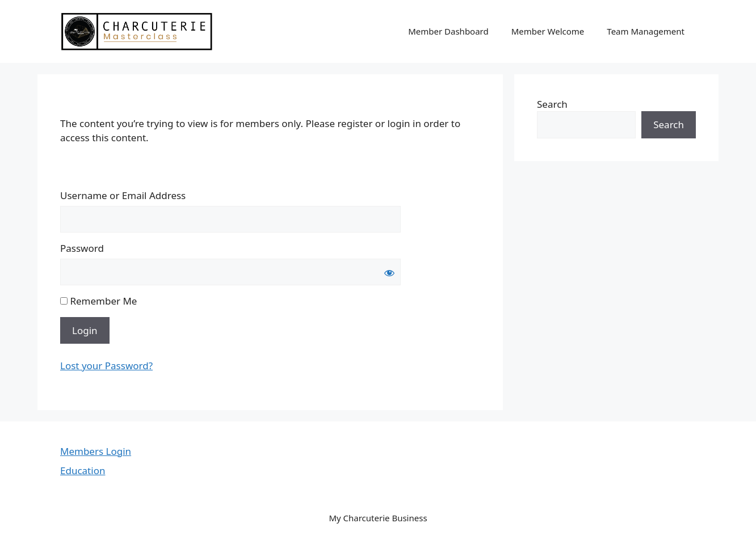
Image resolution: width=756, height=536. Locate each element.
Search (552, 104)
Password (82, 248)
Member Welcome (548, 31)
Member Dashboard (448, 31)
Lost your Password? (106, 366)
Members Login (96, 451)
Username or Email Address (123, 195)
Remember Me (98, 301)
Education (83, 470)
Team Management (646, 31)
